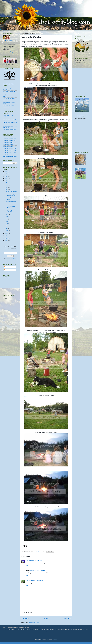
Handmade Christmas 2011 (9, 147)
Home (46, 619)
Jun (7, 219)
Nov (7, 185)
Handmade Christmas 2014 (10, 140)
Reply (27, 565)
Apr (7, 224)
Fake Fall (8, 204)
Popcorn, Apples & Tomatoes (11, 211)
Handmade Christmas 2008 (10, 153)
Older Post (67, 619)
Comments (7, 270)
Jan (7, 231)
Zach (27, 581)
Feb (7, 228)
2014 (6, 176)
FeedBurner (13, 259)
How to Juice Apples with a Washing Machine (10, 92)
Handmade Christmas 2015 (10, 138)
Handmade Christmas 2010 (10, 149)
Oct (7, 187)
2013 (6, 178)
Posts (6, 267)
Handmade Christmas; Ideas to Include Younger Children (10, 156)
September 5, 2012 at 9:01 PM (38, 571)
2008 (6, 240)
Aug (7, 214)
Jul (7, 217)
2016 (6, 171)
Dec (7, 183)
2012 (6, 181)
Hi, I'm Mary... (9, 41)
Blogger (55, 640)
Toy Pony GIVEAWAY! (12, 192)
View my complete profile (9, 52)
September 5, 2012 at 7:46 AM (36, 561)
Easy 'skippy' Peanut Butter (10, 130)
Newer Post (25, 619)
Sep (7, 190)
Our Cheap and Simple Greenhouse (8, 106)
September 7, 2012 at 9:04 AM (36, 581)
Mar (7, 226)
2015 (6, 174)
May (8, 221)
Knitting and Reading (11, 202)
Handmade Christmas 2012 (10, 144)
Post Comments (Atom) (33, 622)
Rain (27, 561)
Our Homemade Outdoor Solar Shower (9, 99)
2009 (6, 238)
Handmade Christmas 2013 (10, 142)
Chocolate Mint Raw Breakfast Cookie (8, 116)
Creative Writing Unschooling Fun (11, 195)
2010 (6, 236)
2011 (6, 233)
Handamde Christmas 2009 (10, 151)
